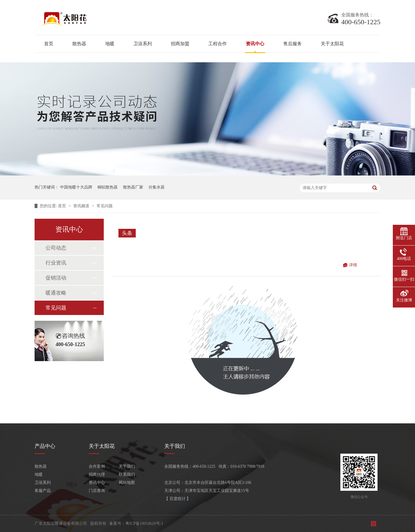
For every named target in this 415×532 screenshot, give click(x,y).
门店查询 (97, 491)
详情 (353, 265)
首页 (49, 44)
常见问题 (105, 206)
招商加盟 (180, 44)
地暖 (110, 44)
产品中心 (45, 446)
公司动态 (56, 248)
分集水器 (156, 187)
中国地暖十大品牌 (76, 187)
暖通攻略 (56, 293)
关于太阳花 (332, 44)
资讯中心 (255, 44)
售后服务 (293, 44)
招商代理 (97, 475)
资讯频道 (82, 206)
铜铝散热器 (107, 187)
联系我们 (127, 475)
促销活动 (56, 278)
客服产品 (43, 491)
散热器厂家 (133, 187)
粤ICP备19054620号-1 (144, 523)
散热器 (79, 44)
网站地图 (127, 483)
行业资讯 (56, 263)
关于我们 (127, 466)
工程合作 (218, 44)
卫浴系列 (143, 44)
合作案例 (97, 466)
